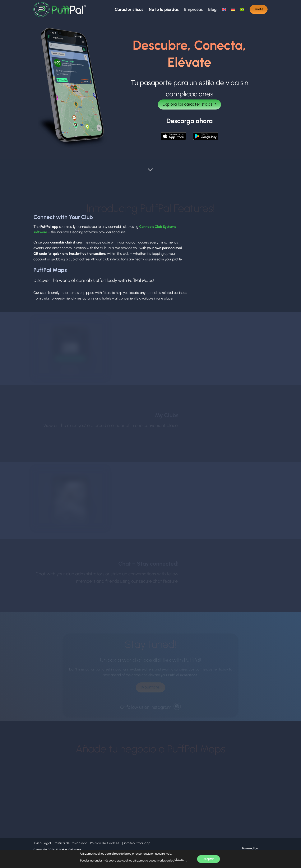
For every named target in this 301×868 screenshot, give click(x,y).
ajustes (179, 859)
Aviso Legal (42, 843)
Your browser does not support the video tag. (231, 232)
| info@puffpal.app (136, 843)
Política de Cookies (105, 843)
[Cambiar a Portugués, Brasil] (242, 9)
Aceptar (209, 859)
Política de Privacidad (71, 843)
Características (129, 9)
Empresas (193, 9)
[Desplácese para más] (150, 170)
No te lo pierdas (164, 9)
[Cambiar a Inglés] (224, 9)
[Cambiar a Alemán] (233, 9)
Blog (212, 9)
